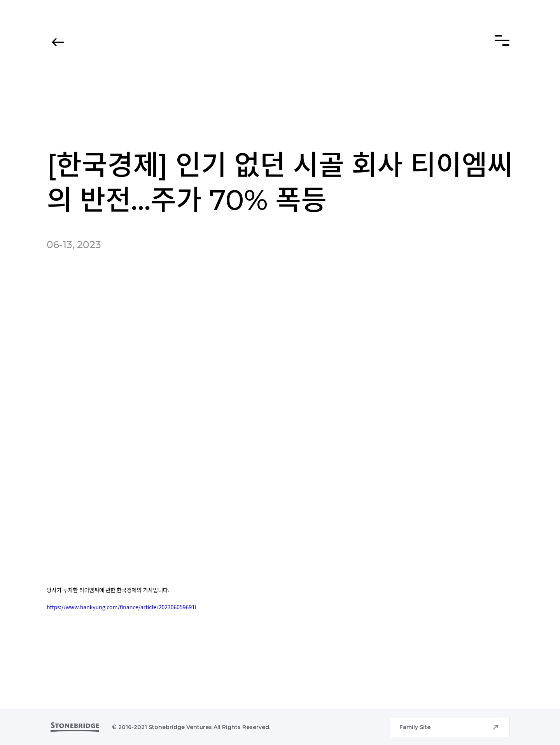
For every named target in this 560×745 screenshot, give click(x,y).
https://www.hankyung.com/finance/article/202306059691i (122, 607)
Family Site (415, 727)
